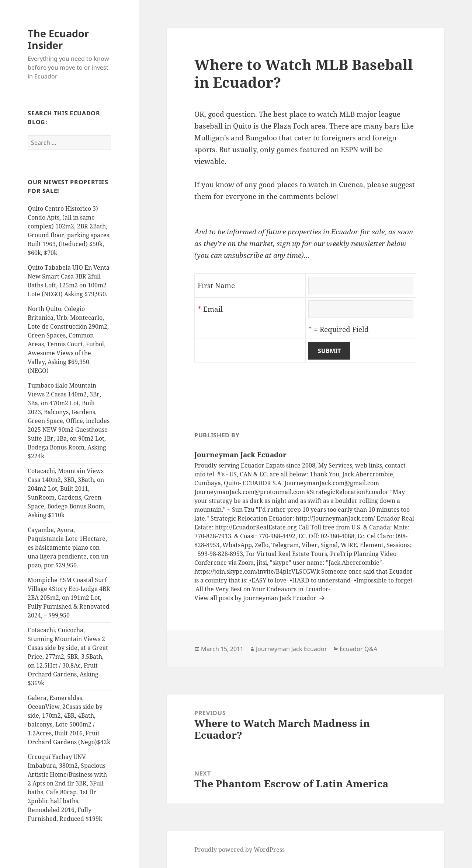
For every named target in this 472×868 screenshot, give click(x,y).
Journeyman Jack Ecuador (291, 649)
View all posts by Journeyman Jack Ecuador (256, 598)
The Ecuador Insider (58, 39)
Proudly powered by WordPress (240, 850)
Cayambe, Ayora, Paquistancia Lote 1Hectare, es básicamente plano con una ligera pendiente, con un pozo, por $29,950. (68, 547)
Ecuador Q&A (358, 649)
